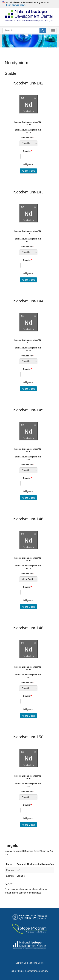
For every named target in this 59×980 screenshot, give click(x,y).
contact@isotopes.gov (37, 971)
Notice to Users (36, 963)
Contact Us (21, 963)
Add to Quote (28, 171)
